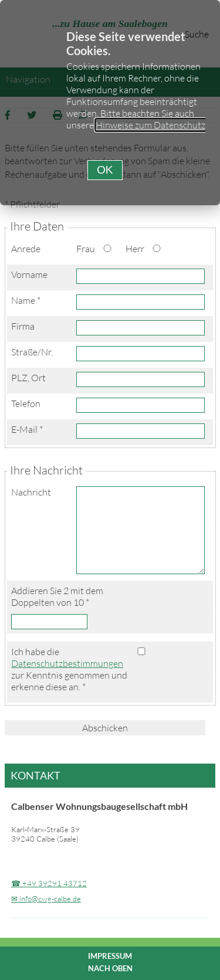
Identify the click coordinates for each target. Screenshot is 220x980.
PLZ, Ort (28, 378)
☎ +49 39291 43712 (49, 883)
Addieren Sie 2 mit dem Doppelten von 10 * (57, 596)
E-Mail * (27, 429)
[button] (105, 170)
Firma (23, 326)
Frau (86, 249)
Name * (26, 300)
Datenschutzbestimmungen (67, 663)
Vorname (29, 274)
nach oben (110, 968)
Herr (135, 249)
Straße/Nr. (32, 352)
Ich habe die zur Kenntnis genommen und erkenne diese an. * (69, 669)
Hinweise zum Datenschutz (150, 125)
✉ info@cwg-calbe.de (46, 898)
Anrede (26, 249)
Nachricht (31, 492)
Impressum (110, 956)
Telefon (26, 403)
